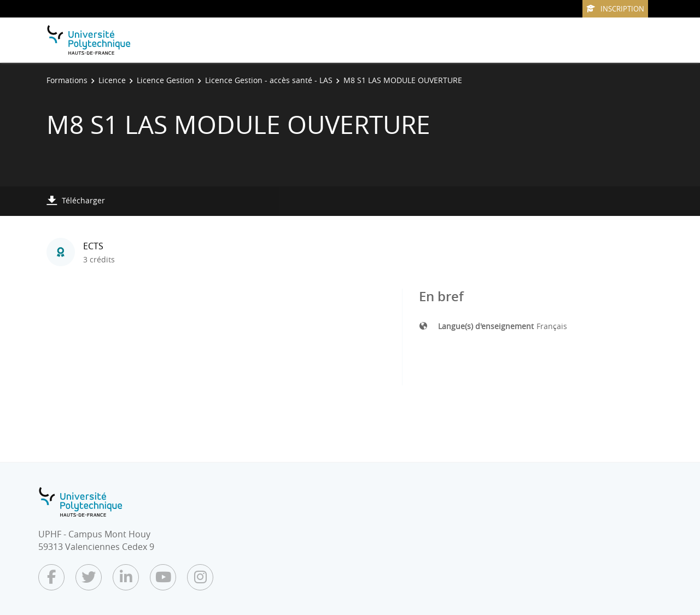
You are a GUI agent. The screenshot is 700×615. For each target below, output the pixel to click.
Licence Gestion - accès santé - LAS (269, 80)
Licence (112, 80)
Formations (67, 80)
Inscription (615, 9)
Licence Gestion (165, 80)
